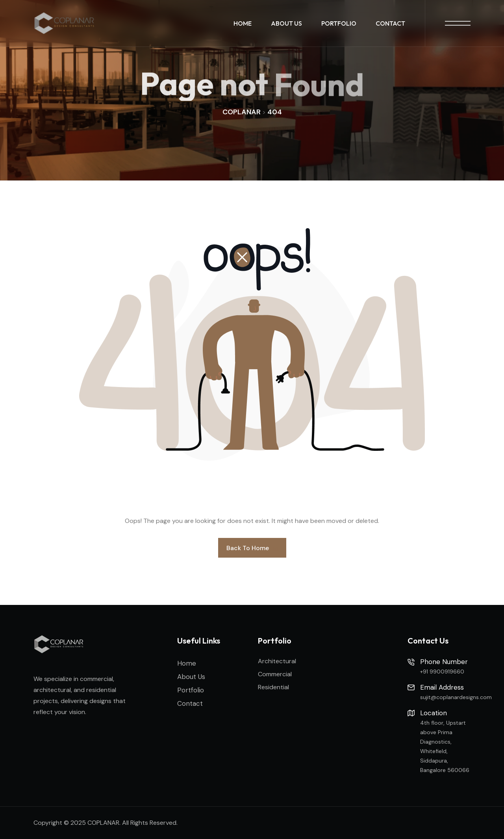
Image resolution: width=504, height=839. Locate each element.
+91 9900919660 (442, 672)
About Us (286, 23)
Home (243, 23)
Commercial (275, 674)
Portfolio (339, 23)
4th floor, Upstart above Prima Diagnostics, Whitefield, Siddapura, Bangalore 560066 (445, 746)
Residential (273, 687)
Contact (390, 23)
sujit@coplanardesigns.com (456, 697)
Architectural (277, 661)
